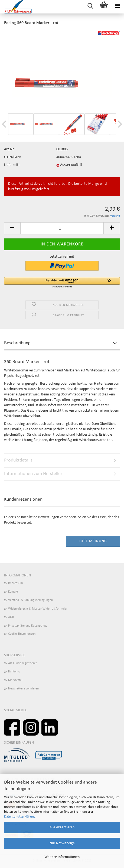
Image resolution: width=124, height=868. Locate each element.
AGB (11, 617)
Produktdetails (18, 460)
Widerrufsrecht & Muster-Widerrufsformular (38, 609)
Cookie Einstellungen (22, 634)
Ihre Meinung (93, 541)
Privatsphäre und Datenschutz (28, 626)
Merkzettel (15, 680)
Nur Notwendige (62, 843)
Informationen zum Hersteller (33, 474)
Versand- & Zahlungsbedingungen (30, 600)
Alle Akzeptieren (62, 827)
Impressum (16, 583)
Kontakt (13, 592)
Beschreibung (17, 343)
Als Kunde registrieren (23, 663)
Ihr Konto (14, 672)
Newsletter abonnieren (23, 689)
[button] (62, 283)
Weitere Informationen (62, 857)
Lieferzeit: (12, 165)
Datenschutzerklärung (20, 817)
